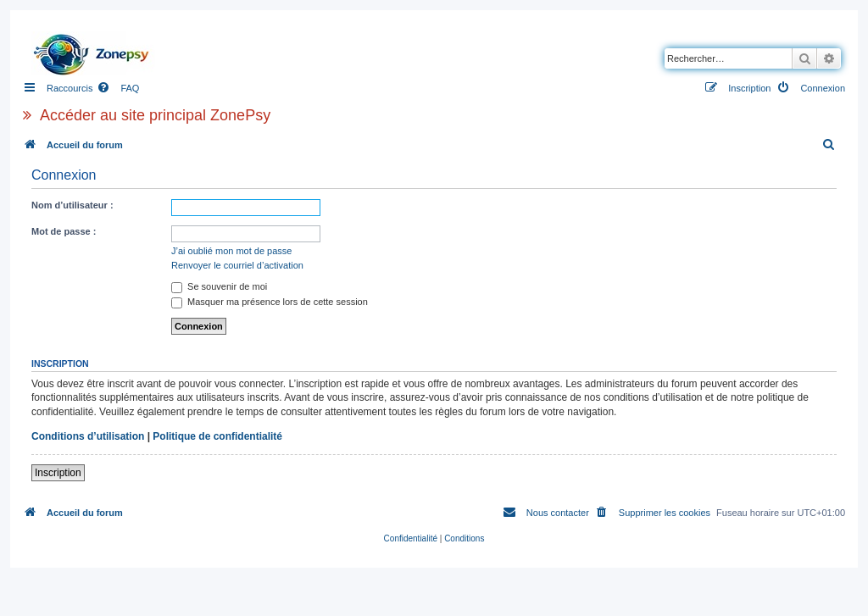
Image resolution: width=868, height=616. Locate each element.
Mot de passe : (64, 231)
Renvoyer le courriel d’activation (237, 265)
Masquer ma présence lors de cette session (270, 302)
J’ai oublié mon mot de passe (231, 251)
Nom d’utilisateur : (72, 205)
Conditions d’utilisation (88, 436)
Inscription (58, 473)
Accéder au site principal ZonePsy (155, 115)
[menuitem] (118, 88)
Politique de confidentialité (217, 436)
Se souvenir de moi (219, 286)
